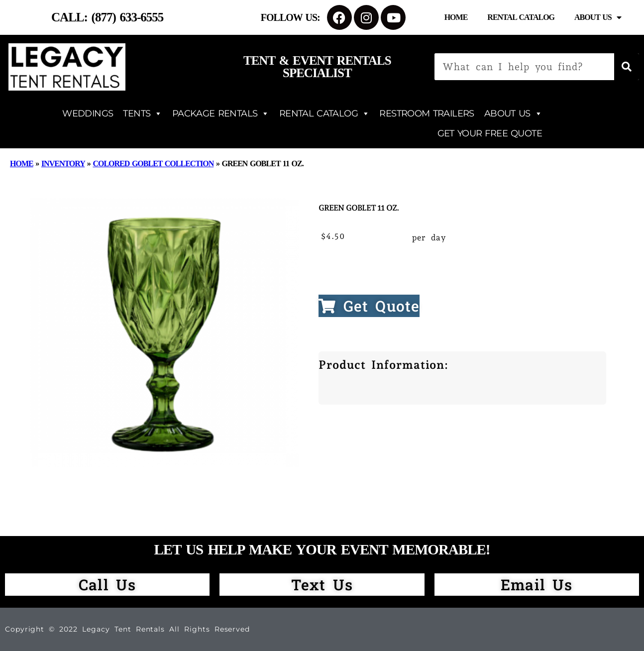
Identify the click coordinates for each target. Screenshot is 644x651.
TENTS (142, 113)
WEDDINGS (88, 113)
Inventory (63, 163)
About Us (598, 17)
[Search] (627, 67)
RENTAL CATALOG (324, 113)
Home (456, 17)
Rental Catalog (521, 17)
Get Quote (369, 306)
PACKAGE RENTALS (221, 113)
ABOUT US (513, 113)
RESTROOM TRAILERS (427, 113)
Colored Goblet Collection (153, 163)
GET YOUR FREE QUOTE (490, 133)
